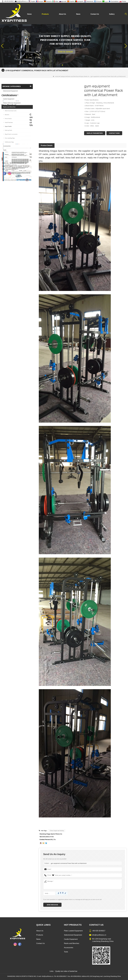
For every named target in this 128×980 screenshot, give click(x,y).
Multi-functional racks (10, 111)
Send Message (52, 905)
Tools (5, 150)
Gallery (112, 14)
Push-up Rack (8, 130)
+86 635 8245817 (8, 1)
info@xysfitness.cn (21, 1)
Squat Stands (84, 76)
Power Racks (7, 119)
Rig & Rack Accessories (10, 134)
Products (45, 14)
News (78, 14)
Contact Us (95, 14)
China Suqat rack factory (57, 831)
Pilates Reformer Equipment (12, 103)
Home (29, 14)
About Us (62, 14)
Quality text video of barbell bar (66, 971)
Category (63, 76)
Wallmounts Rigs (9, 142)
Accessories (7, 146)
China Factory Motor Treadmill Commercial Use (21, 297)
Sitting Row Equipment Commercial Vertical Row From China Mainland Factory (21, 253)
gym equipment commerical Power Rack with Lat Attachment (68, 863)
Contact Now (114, 133)
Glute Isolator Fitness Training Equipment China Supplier (21, 286)
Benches (6, 115)
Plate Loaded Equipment (11, 95)
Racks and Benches (73, 76)
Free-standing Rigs (9, 138)
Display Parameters (95, 133)
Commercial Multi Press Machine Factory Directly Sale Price (21, 264)
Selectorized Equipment (10, 91)
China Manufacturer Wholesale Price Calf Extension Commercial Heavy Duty (21, 275)
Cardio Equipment (9, 99)
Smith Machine (8, 122)
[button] (62, 65)
